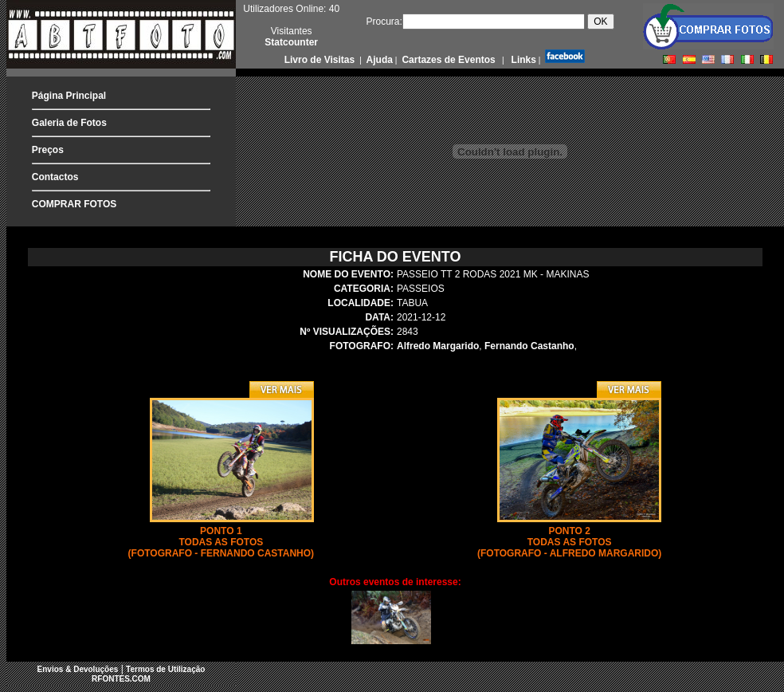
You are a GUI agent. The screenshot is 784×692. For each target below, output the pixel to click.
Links (522, 60)
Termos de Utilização (165, 669)
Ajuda (378, 60)
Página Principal (69, 96)
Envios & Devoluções (78, 669)
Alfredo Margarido (438, 346)
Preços (48, 150)
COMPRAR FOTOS (74, 204)
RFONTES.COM (121, 679)
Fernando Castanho (529, 346)
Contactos (55, 177)
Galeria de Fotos (69, 123)
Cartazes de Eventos (447, 60)
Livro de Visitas (321, 60)
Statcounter (291, 42)
